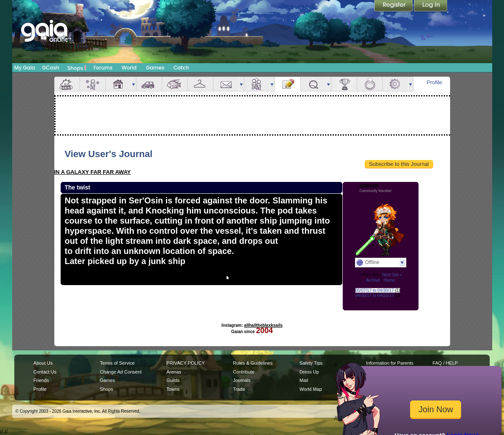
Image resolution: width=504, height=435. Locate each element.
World (129, 68)
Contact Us (45, 372)
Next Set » (392, 275)
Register (394, 6)
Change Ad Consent (121, 372)
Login (431, 6)
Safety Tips (311, 363)
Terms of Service (117, 363)
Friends (257, 84)
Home (389, 280)
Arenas (174, 372)
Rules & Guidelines (253, 363)
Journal (288, 84)
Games (155, 68)
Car (149, 84)
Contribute (244, 372)
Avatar (93, 84)
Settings (395, 84)
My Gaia (25, 68)
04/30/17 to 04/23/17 (375, 295)
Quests (313, 84)
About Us (43, 363)
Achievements (344, 84)
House (118, 84)
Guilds (173, 380)
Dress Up (309, 372)
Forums (103, 68)
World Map (311, 389)
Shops (77, 68)
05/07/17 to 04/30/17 (375, 290)
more (133, 84)
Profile (434, 82)
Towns (173, 389)
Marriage (370, 84)
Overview (67, 84)
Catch (181, 68)
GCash (51, 68)
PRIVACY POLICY (185, 363)
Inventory (200, 84)
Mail (226, 84)
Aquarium (175, 84)
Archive (373, 280)
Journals (242, 380)
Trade (239, 389)
